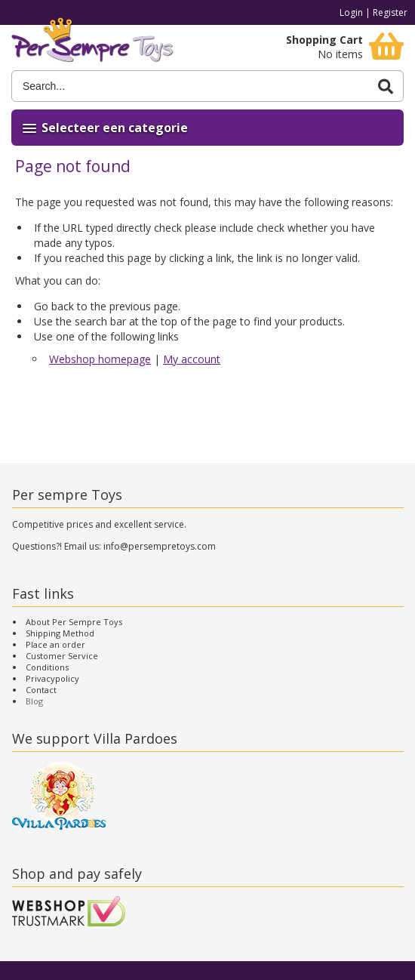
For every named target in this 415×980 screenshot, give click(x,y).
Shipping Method (60, 633)
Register (390, 12)
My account (192, 359)
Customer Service (62, 656)
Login (351, 12)
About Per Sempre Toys (74, 622)
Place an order (55, 644)
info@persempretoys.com (160, 546)
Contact (41, 690)
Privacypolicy (52, 678)
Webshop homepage (100, 359)
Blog (34, 701)
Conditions (47, 667)
